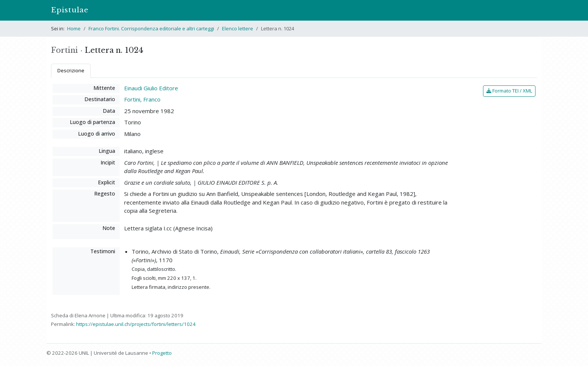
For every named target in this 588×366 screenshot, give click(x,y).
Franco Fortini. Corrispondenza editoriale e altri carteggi (151, 28)
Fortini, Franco (142, 99)
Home (74, 28)
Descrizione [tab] (71, 70)
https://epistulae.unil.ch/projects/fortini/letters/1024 (136, 324)
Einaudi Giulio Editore (151, 88)
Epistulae (70, 10)
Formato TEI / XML (509, 91)
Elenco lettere (238, 28)
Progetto (162, 353)
